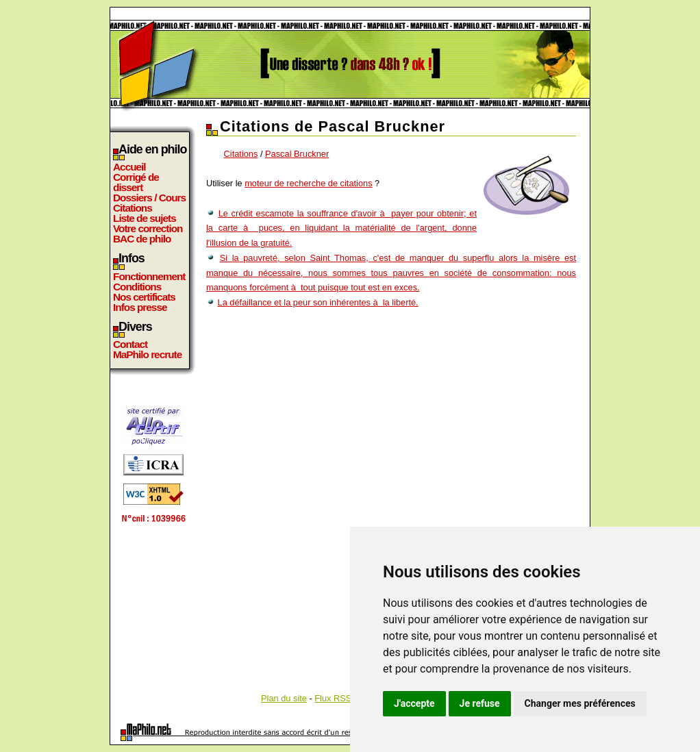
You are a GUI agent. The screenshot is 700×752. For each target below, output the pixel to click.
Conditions (137, 287)
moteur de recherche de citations (308, 183)
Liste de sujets (145, 218)
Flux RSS (333, 698)
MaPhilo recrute (147, 354)
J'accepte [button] (414, 703)
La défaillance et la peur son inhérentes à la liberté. (318, 302)
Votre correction (148, 228)
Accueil (129, 167)
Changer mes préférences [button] (580, 703)
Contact (130, 344)
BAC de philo (142, 239)
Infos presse (140, 307)
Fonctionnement (149, 276)
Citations (133, 208)
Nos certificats (144, 297)
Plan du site (284, 698)
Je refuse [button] (480, 703)
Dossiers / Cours (149, 198)
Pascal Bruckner (297, 154)
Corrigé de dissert (136, 182)
